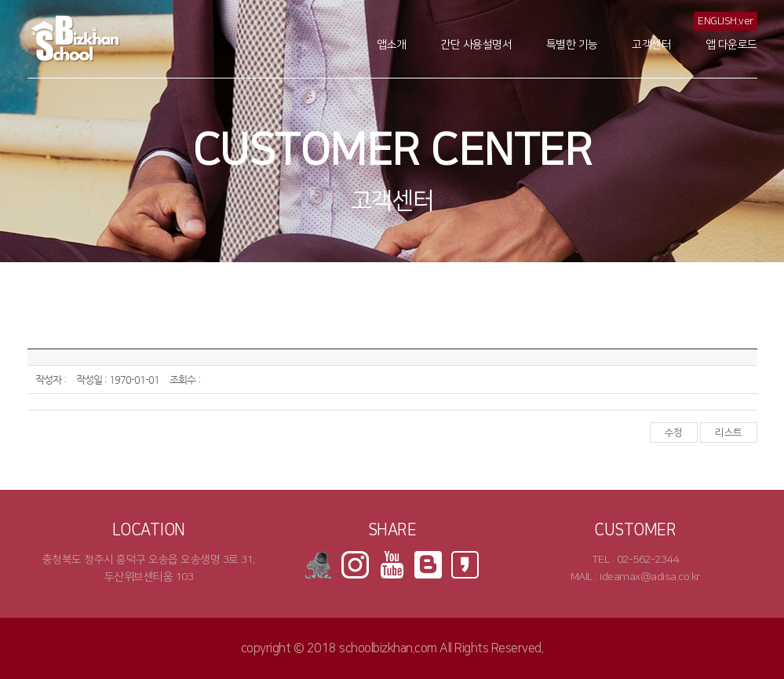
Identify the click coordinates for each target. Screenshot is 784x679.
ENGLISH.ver (726, 21)
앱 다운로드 (731, 45)
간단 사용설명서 (476, 45)
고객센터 (651, 45)
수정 (674, 433)
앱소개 (392, 45)
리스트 (729, 433)
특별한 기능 (572, 45)
